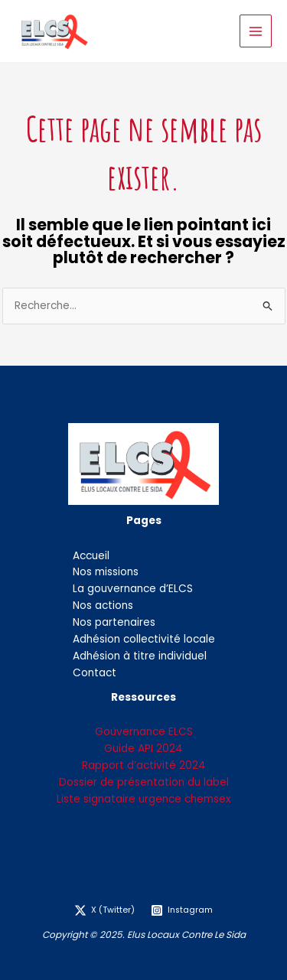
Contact (95, 673)
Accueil (91, 556)
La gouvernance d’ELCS (133, 589)
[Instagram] (182, 910)
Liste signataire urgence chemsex (144, 799)
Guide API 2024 (143, 749)
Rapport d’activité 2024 (144, 765)
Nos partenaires (114, 622)
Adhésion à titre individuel (140, 656)
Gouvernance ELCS (144, 732)
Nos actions (103, 606)
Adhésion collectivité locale (144, 639)
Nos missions (106, 572)
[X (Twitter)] (105, 910)
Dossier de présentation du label (144, 782)
